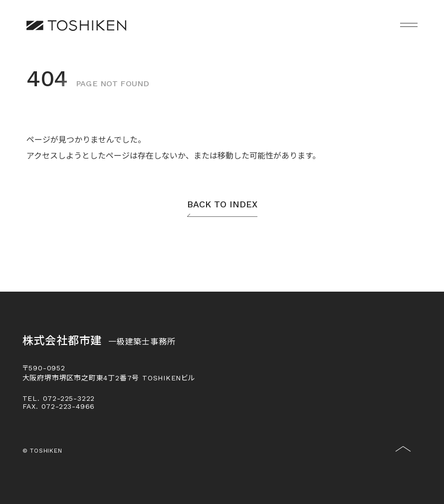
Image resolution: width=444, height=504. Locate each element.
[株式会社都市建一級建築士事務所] (76, 25)
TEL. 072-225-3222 (59, 398)
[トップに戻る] (403, 457)
